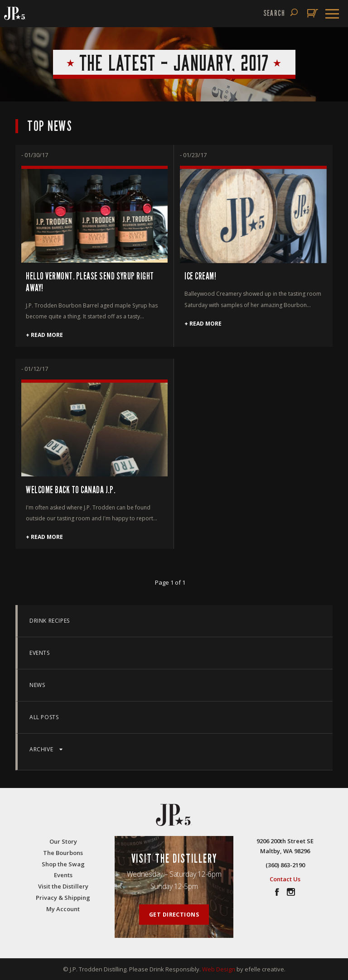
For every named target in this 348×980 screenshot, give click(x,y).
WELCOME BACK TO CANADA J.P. (70, 490)
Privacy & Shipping (63, 898)
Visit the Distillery (63, 886)
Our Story (63, 841)
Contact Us (285, 879)
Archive (46, 749)
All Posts (44, 717)
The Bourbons (63, 853)
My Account (63, 909)
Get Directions (174, 915)
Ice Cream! (200, 276)
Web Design (219, 969)
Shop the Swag (63, 864)
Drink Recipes (50, 621)
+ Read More (44, 335)
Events (40, 653)
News (37, 685)
